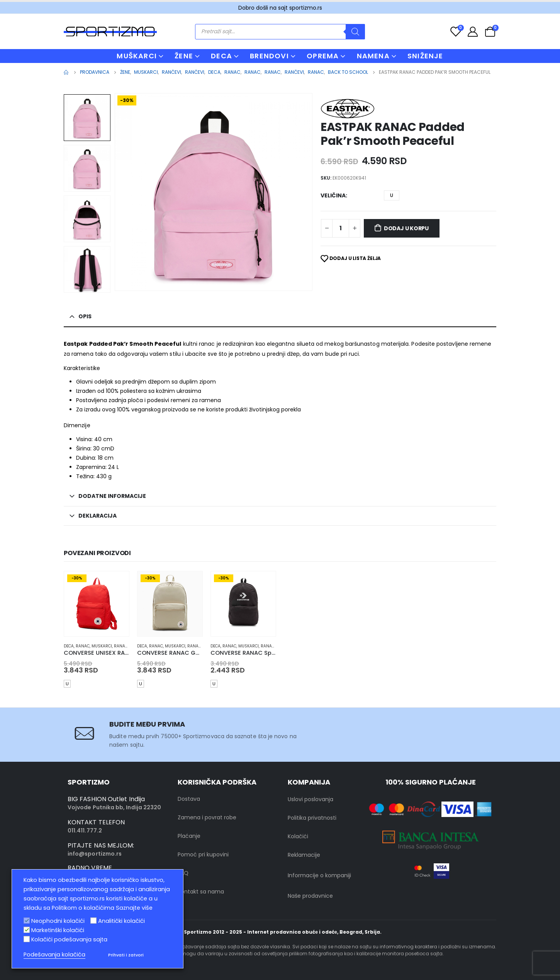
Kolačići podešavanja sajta (69, 939)
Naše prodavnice (310, 896)
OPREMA (323, 56)
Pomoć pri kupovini (203, 854)
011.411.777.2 (85, 831)
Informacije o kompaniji (319, 875)
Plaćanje (189, 836)
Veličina (333, 195)
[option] (87, 118)
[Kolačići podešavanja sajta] (27, 939)
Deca (69, 646)
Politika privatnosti (312, 818)
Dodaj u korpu (406, 228)
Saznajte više (134, 908)
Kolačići (298, 836)
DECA (221, 56)
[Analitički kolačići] (93, 921)
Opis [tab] (85, 316)
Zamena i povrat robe (207, 817)
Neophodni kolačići (58, 921)
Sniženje (425, 56)
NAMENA (373, 56)
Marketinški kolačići (58, 930)
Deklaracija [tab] (98, 516)
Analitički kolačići (121, 921)
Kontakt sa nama (201, 892)
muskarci (102, 646)
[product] (97, 604)
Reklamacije (304, 855)
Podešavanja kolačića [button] (54, 955)
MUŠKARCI (137, 56)
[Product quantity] (341, 228)
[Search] (355, 32)
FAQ (183, 873)
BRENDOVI (269, 56)
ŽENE (184, 56)
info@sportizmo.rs (95, 854)
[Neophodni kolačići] (27, 921)
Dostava (189, 799)
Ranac (83, 646)
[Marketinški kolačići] (27, 930)
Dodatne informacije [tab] (112, 496)
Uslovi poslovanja (311, 799)
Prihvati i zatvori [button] (126, 955)
